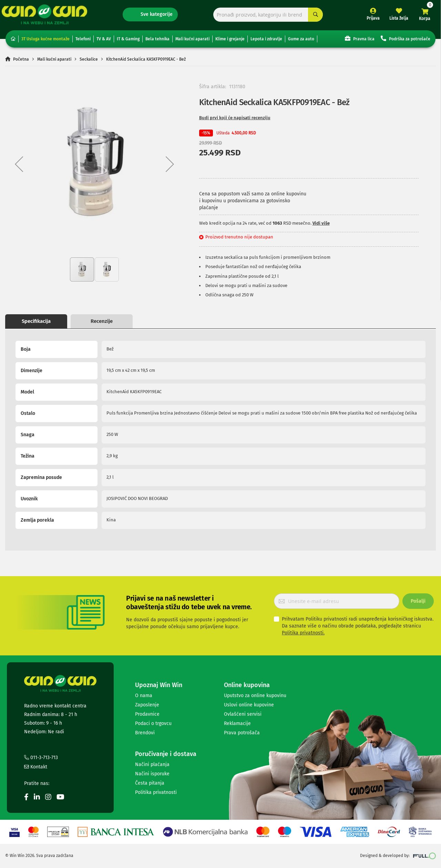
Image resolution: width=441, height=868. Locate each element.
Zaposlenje (147, 705)
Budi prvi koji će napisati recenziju (235, 120)
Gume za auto (301, 41)
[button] (19, 166)
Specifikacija (36, 324)
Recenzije (102, 324)
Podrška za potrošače (406, 41)
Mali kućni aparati (192, 41)
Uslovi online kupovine (249, 705)
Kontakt (36, 767)
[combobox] (267, 16)
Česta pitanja (150, 783)
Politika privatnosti (156, 792)
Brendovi (145, 733)
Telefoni (83, 41)
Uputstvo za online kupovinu (255, 696)
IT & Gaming (128, 41)
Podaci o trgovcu (153, 723)
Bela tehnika (157, 41)
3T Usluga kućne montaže (45, 41)
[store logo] (48, 16)
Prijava (369, 20)
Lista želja (395, 20)
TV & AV (104, 41)
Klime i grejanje (230, 41)
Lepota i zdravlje (266, 41)
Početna (21, 61)
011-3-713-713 (41, 758)
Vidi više (321, 226)
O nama (144, 696)
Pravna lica (360, 41)
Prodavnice (147, 714)
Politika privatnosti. (303, 633)
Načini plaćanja (152, 764)
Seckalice (89, 61)
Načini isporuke (152, 774)
